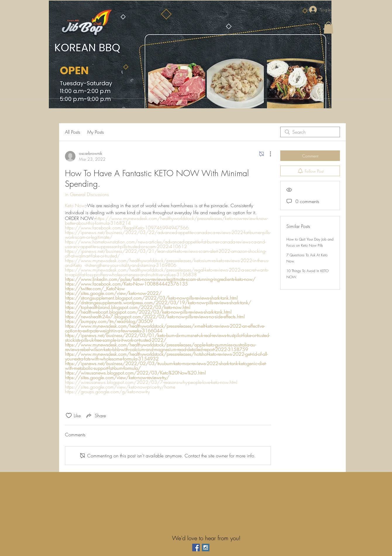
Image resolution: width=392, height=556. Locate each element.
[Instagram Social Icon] (206, 548)
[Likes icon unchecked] (69, 416)
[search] (310, 132)
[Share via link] (96, 416)
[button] (329, 28)
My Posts (96, 132)
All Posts (73, 132)
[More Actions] (267, 154)
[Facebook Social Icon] (196, 548)
